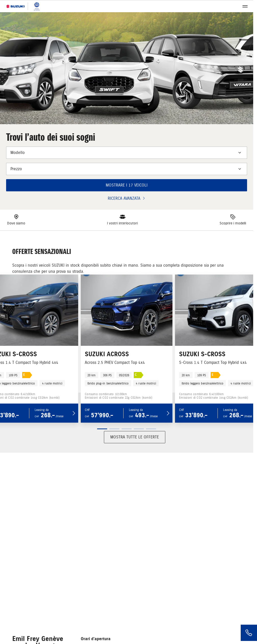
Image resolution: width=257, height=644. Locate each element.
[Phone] (249, 633)
